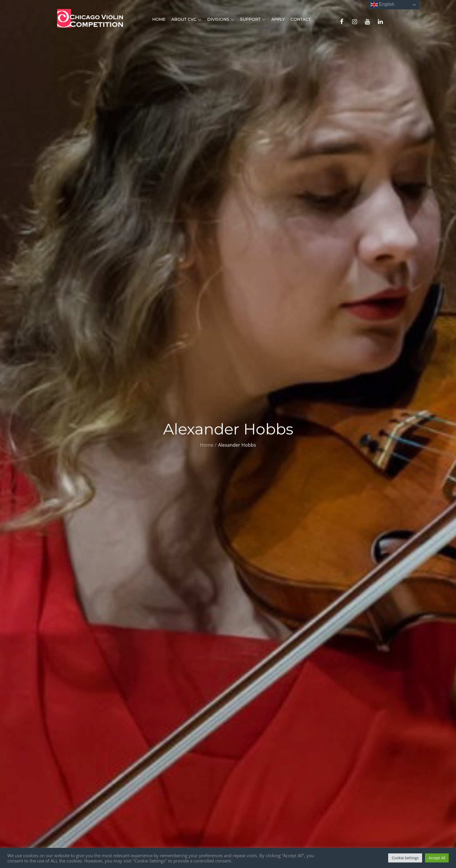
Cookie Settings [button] (405, 858)
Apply (278, 19)
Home (159, 19)
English (382, 5)
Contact (301, 19)
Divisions (221, 19)
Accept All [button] (437, 858)
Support (253, 19)
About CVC (186, 19)
